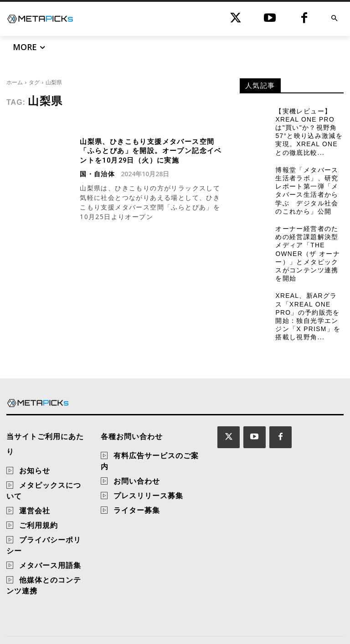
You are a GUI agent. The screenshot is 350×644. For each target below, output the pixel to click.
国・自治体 (97, 172)
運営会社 (35, 487)
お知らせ (35, 447)
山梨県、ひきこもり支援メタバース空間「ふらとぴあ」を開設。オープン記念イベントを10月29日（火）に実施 (150, 150)
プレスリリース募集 (148, 487)
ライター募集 (137, 501)
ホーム (15, 82)
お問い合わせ (137, 472)
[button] (334, 19)
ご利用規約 (39, 501)
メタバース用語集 (50, 542)
